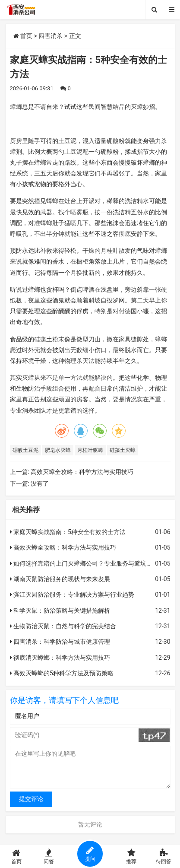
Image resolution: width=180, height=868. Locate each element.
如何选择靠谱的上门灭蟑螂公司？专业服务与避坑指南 (84, 563)
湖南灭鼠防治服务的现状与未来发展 (60, 579)
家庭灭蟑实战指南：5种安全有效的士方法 (68, 532)
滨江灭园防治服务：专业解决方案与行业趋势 (72, 595)
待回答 (164, 857)
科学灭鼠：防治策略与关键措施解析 (60, 610)
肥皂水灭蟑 (58, 450)
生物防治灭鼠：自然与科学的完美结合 (63, 626)
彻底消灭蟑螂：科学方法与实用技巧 (60, 658)
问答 (49, 857)
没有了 (40, 483)
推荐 (131, 857)
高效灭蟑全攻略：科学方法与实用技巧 (82, 472)
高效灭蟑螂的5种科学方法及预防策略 (62, 673)
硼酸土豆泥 (25, 450)
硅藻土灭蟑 (123, 450)
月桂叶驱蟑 (90, 450)
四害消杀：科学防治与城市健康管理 (60, 642)
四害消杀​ (51, 36)
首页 (23, 36)
